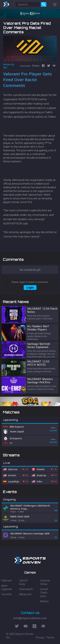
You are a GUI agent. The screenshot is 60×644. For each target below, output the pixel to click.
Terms (50, 637)
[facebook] (43, 66)
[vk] (54, 66)
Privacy (40, 637)
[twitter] (49, 66)
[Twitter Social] (17, 627)
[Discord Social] (34, 627)
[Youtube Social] (26, 627)
